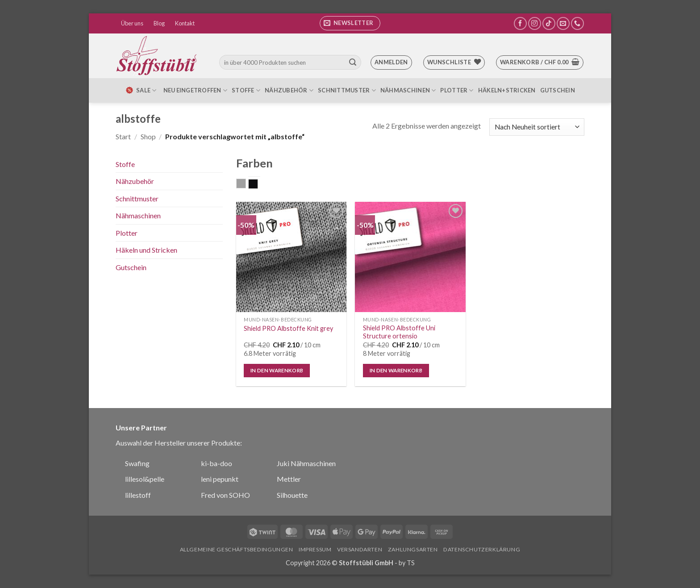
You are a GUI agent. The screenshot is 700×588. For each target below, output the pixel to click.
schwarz (258, 185)
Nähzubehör (289, 90)
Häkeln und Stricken (146, 250)
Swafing (137, 463)
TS (411, 563)
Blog (159, 23)
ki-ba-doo (217, 463)
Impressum (315, 549)
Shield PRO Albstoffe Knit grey (288, 328)
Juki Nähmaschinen (306, 463)
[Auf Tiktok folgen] (549, 23)
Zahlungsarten (413, 549)
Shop (148, 136)
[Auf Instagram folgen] (535, 23)
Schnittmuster (347, 90)
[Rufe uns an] (577, 23)
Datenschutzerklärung (482, 549)
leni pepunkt (220, 479)
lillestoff (138, 495)
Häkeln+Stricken (507, 90)
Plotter (457, 90)
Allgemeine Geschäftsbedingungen (237, 549)
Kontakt (185, 23)
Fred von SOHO (225, 495)
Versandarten (360, 549)
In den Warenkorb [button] (277, 370)
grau (246, 184)
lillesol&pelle (145, 479)
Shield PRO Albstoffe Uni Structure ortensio (399, 332)
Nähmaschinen (408, 90)
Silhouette (292, 495)
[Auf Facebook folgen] (520, 23)
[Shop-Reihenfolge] (537, 127)
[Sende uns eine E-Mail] (563, 23)
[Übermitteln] (353, 63)
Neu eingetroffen (196, 90)
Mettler (289, 479)
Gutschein (558, 90)
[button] (350, 23)
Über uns (132, 23)
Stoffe (246, 90)
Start (123, 136)
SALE (141, 90)
